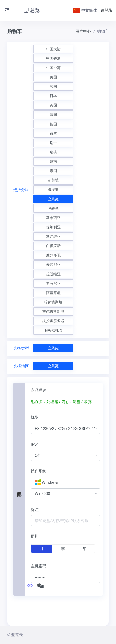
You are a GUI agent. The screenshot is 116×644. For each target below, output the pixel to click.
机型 (35, 417)
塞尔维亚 (53, 237)
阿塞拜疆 (53, 293)
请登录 (107, 10)
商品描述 (39, 390)
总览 (32, 10)
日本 (53, 96)
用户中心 (83, 31)
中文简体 (85, 10)
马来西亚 (53, 218)
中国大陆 (53, 49)
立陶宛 (53, 199)
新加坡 (53, 180)
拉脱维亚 (53, 274)
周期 (35, 536)
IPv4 (35, 444)
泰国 (53, 171)
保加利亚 (53, 227)
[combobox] (66, 428)
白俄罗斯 (53, 246)
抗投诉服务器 (53, 321)
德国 (53, 124)
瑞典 (53, 152)
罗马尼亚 (53, 283)
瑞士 (53, 143)
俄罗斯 (53, 190)
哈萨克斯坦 (53, 302)
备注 (35, 510)
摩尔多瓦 (53, 255)
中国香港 (53, 58)
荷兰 (53, 133)
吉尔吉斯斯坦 (53, 312)
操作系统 (39, 471)
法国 (53, 115)
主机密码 (39, 566)
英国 (53, 105)
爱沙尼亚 (53, 265)
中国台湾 (53, 68)
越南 (53, 162)
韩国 (53, 87)
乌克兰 (53, 208)
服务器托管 (53, 330)
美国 (53, 77)
